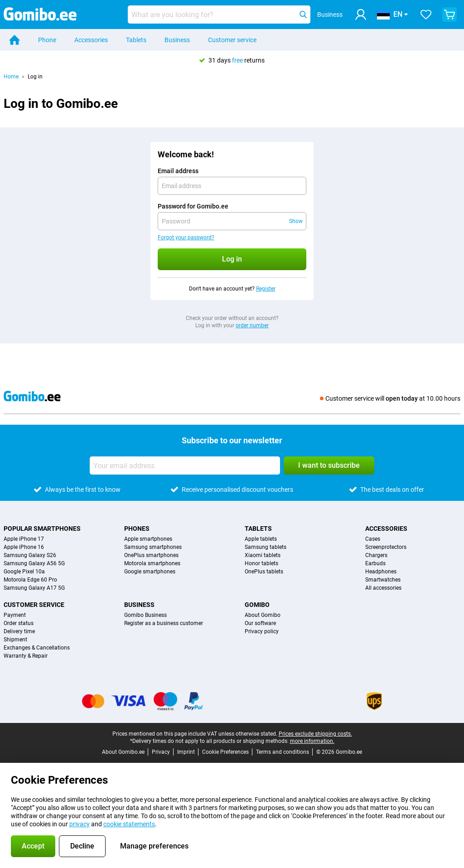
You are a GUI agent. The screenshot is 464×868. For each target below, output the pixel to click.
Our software (260, 623)
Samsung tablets (266, 547)
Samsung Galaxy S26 (30, 555)
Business (177, 40)
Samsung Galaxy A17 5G (34, 588)
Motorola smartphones (152, 563)
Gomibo (257, 605)
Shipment (15, 640)
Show (296, 221)
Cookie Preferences (225, 752)
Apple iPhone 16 (24, 547)
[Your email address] (185, 466)
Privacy (161, 752)
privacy (80, 824)
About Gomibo (263, 615)
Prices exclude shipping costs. (315, 734)
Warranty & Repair (26, 656)
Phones (137, 529)
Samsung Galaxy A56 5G (34, 563)
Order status (19, 623)
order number (252, 325)
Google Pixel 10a (24, 572)
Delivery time (19, 631)
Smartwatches (383, 580)
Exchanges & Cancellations (37, 648)
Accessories (91, 40)
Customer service (232, 40)
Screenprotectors (386, 547)
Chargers (376, 555)
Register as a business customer (164, 623)
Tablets (136, 40)
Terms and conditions (283, 752)
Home (11, 77)
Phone (47, 40)
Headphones (381, 572)
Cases (373, 539)
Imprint (186, 752)
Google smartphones (150, 572)
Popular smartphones (42, 529)
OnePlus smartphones (151, 555)
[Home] (14, 40)
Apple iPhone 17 (24, 539)
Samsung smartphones (153, 547)
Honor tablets (261, 563)
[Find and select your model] (219, 15)
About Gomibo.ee (123, 752)
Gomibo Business (145, 615)
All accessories (383, 588)
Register (266, 289)
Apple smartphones (148, 539)
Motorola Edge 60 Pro (30, 580)
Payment (15, 615)
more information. (312, 741)
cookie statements (129, 824)
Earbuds (375, 563)
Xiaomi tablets (263, 555)
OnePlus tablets (264, 572)
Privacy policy (262, 631)
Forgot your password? (186, 238)
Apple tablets (261, 539)
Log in (35, 77)
